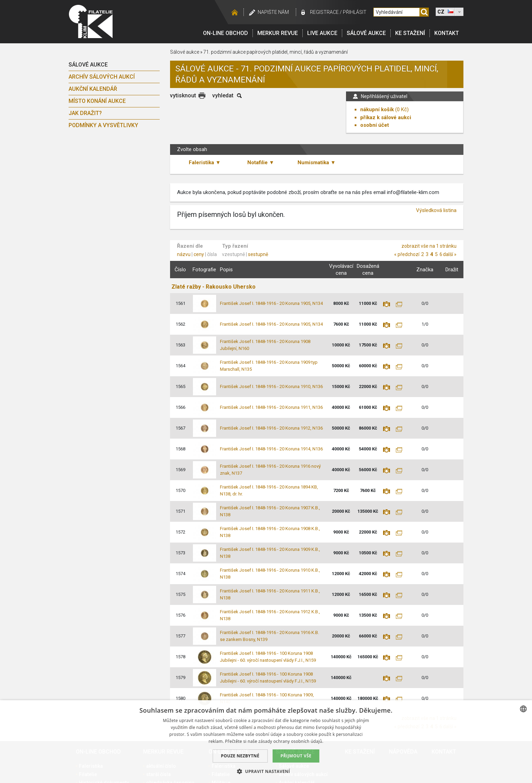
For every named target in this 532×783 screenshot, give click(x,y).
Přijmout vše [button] (296, 756)
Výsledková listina (436, 210)
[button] (266, 771)
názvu (184, 254)
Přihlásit (355, 12)
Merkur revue (278, 33)
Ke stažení (410, 33)
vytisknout (183, 95)
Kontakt (447, 33)
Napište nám (273, 12)
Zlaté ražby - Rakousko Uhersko (214, 287)
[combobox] (523, 709)
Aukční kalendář (93, 89)
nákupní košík (377, 109)
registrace (324, 12)
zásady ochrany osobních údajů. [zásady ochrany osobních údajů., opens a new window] (291, 741)
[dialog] (266, 742)
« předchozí (407, 254)
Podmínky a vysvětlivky (103, 125)
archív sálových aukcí (102, 77)
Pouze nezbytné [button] (240, 756)
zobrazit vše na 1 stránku (429, 246)
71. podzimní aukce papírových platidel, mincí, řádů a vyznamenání (276, 52)
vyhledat (223, 95)
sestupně (258, 254)
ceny (199, 254)
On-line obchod (225, 33)
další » (450, 254)
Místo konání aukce (97, 101)
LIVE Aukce (322, 33)
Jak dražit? (85, 113)
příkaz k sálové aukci (386, 117)
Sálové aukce (366, 33)
